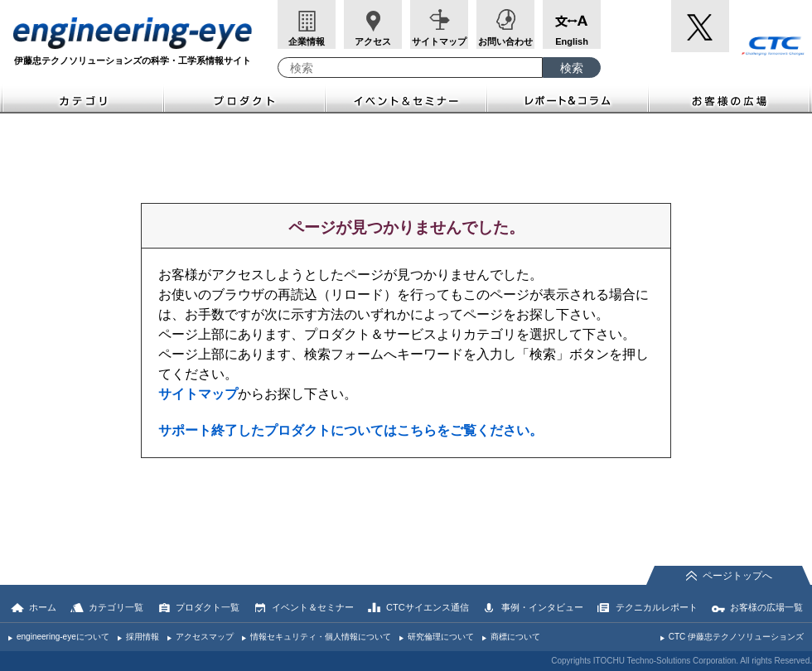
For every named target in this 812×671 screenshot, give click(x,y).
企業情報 (307, 41)
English (572, 41)
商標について (515, 637)
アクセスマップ (205, 637)
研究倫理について (441, 637)
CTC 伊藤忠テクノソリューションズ (736, 637)
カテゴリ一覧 (116, 607)
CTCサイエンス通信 (428, 607)
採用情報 (143, 637)
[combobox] (410, 68)
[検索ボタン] (572, 68)
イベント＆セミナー (406, 99)
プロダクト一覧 (208, 607)
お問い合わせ (505, 41)
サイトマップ (439, 41)
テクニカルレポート (657, 607)
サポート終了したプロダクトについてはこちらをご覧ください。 (350, 430)
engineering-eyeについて (63, 637)
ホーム (43, 607)
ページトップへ (737, 576)
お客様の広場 (730, 99)
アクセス (373, 41)
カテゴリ (82, 99)
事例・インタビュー (542, 607)
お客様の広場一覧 (766, 607)
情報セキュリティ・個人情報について (321, 637)
